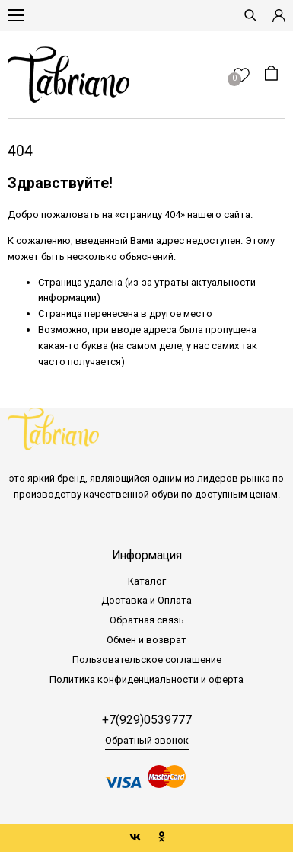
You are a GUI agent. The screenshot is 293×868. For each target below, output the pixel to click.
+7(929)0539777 (147, 720)
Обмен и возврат (146, 640)
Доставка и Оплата (146, 600)
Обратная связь (147, 620)
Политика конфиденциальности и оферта (146, 679)
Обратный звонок (147, 740)
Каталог (147, 581)
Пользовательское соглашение (147, 660)
